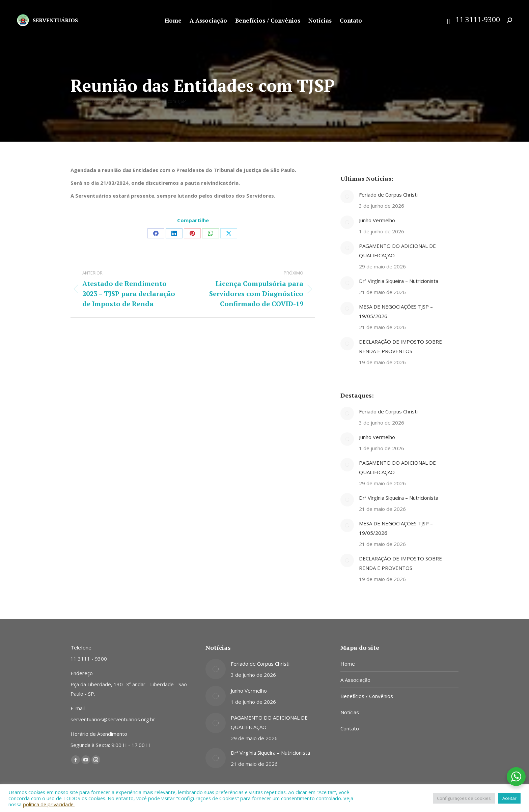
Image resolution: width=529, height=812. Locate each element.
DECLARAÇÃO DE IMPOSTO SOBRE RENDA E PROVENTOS (400, 346)
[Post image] (347, 197)
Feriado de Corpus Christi (388, 195)
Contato (350, 728)
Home (348, 664)
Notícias (350, 712)
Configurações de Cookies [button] (464, 798)
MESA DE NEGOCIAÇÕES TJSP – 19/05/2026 (396, 311)
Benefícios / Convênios (367, 696)
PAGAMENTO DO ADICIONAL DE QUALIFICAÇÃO (397, 251)
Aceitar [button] (509, 798)
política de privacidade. (49, 804)
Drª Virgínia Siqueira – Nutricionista (399, 281)
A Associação (355, 680)
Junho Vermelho (377, 220)
